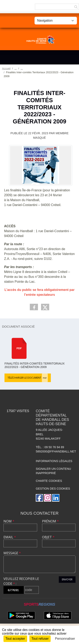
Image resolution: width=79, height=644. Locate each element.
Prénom (50, 521)
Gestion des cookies (53, 489)
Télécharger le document (28, 378)
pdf (19, 348)
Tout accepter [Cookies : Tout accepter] (15, 639)
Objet (48, 537)
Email (10, 537)
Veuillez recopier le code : (21, 581)
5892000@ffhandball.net (56, 451)
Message (12, 553)
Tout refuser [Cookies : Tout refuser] (40, 639)
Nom (9, 521)
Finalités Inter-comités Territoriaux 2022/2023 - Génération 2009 (34, 365)
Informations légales (54, 461)
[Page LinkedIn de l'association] (56, 498)
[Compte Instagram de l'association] (48, 498)
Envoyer (67, 579)
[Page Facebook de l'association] (39, 498)
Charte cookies (49, 481)
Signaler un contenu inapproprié (53, 471)
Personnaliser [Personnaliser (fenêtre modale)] (65, 639)
